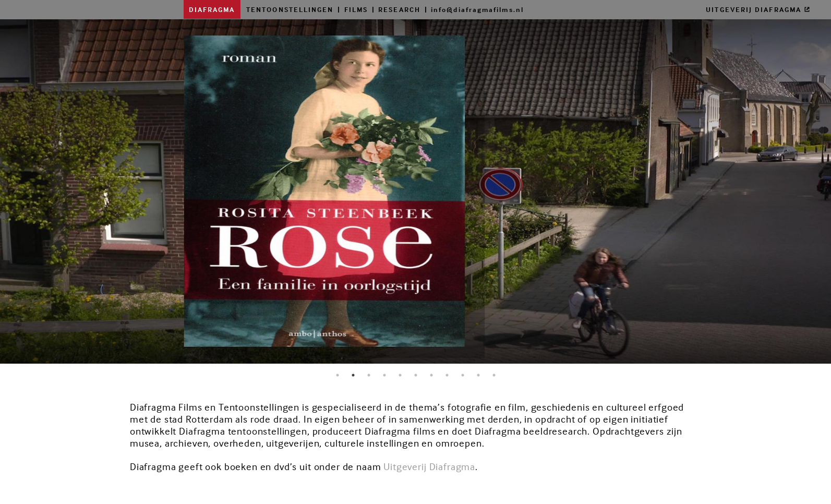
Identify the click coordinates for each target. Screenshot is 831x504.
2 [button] (353, 375)
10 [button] (478, 375)
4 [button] (384, 375)
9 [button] (463, 375)
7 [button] (431, 375)
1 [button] (338, 375)
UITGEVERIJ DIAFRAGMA (758, 9)
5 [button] (400, 375)
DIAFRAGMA (212, 9)
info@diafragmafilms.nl (477, 9)
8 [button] (447, 375)
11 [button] (494, 375)
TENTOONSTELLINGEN (290, 9)
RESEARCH (399, 9)
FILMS (356, 9)
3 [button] (369, 375)
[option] (415, 196)
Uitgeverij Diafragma (429, 466)
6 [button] (416, 375)
